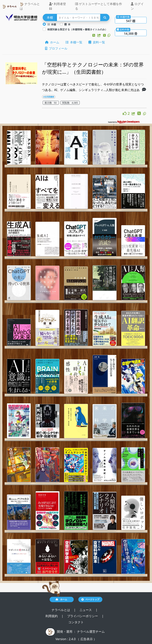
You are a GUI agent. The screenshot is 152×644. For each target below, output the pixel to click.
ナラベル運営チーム (91, 632)
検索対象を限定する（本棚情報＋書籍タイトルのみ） (77, 29)
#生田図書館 (49, 97)
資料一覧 (97, 42)
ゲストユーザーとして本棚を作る (99, 6)
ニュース (86, 610)
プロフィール (56, 48)
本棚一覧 (74, 42)
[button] (94, 35)
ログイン (137, 6)
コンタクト (76, 622)
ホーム (52, 42)
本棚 (52, 24)
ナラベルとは (30, 6)
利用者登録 (58, 6)
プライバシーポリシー (83, 616)
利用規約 (52, 616)
